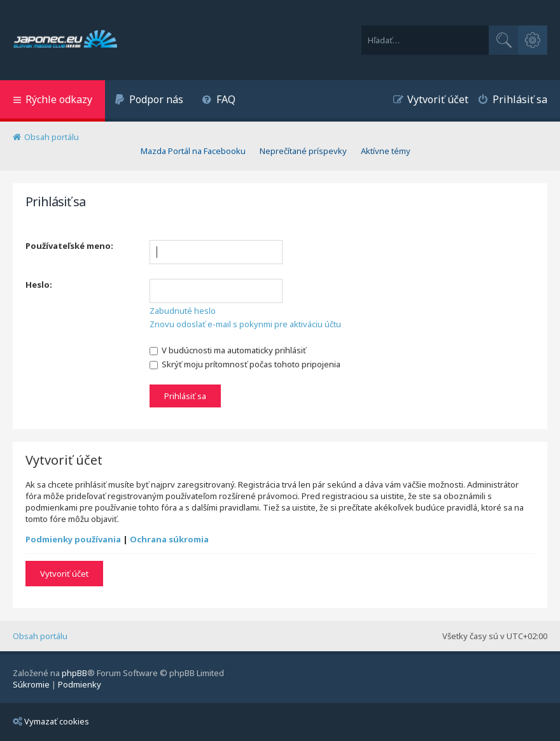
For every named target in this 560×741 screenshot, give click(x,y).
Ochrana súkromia (169, 539)
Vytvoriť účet (64, 574)
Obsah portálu (40, 636)
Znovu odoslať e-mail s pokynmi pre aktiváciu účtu (245, 324)
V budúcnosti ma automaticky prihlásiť (228, 350)
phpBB (74, 673)
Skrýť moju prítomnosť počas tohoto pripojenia (245, 364)
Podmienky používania (73, 539)
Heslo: (39, 285)
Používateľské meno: (69, 246)
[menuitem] (149, 101)
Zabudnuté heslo (183, 311)
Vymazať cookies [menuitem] (51, 721)
